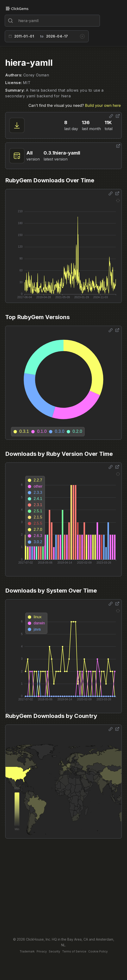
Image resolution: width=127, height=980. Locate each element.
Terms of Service (74, 951)
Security (54, 951)
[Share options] (111, 116)
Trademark (27, 951)
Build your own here (103, 105)
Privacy (42, 951)
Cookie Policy (98, 951)
